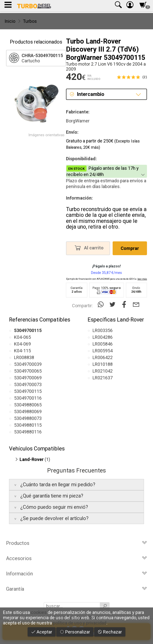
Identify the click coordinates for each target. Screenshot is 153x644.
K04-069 (22, 344)
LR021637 (103, 378)
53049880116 (28, 432)
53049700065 (28, 371)
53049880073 (28, 418)
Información (76, 574)
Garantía (76, 589)
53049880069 (28, 412)
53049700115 (28, 391)
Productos (76, 543)
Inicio (10, 21)
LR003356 (103, 330)
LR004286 (103, 337)
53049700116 (28, 398)
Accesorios (76, 558)
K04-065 (22, 337)
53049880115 (28, 425)
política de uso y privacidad (80, 623)
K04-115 (22, 351)
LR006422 (103, 357)
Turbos (30, 21)
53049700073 (28, 384)
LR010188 (103, 364)
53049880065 (28, 405)
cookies (39, 612)
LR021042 (103, 371)
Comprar (130, 248)
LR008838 (24, 357)
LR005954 (103, 351)
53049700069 (28, 378)
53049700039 (28, 364)
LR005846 (103, 344)
